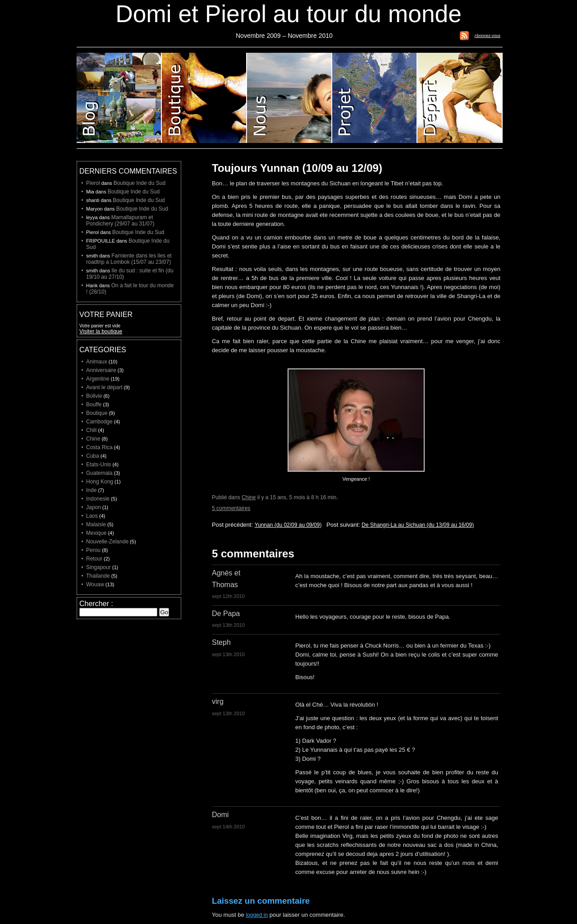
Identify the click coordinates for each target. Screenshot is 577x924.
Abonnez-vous (487, 36)
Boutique (204, 98)
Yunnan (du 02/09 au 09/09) (288, 525)
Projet (375, 98)
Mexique (96, 533)
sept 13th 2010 (228, 625)
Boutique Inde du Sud (140, 183)
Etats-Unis (98, 464)
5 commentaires (231, 508)
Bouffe (94, 405)
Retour (94, 559)
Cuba (93, 456)
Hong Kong (100, 482)
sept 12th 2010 (228, 596)
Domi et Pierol (290, 98)
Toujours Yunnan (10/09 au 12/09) (297, 168)
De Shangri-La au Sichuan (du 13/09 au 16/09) (418, 525)
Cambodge (99, 422)
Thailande (98, 576)
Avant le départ (104, 387)
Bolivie (94, 396)
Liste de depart (460, 98)
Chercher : (96, 604)
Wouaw (95, 584)
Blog (119, 98)
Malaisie (96, 524)
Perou (93, 550)
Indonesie (98, 499)
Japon (94, 507)
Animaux (97, 362)
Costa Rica (99, 447)
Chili (91, 430)
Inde (91, 490)
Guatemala (99, 473)
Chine (249, 497)
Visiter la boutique (101, 331)
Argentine (98, 379)
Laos (92, 516)
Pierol (93, 183)
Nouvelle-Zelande (107, 542)
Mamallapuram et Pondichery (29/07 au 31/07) (120, 221)
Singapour (98, 567)
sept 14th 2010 (228, 827)
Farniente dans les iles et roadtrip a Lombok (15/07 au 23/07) (129, 259)
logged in (257, 915)
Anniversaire (101, 370)
